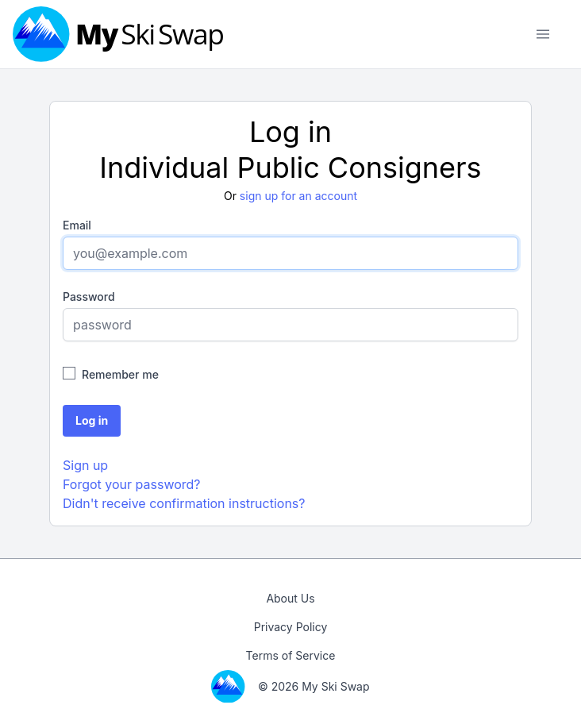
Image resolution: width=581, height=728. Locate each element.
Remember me (120, 374)
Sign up (85, 465)
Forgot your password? (132, 484)
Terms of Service (291, 655)
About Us (290, 598)
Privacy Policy (291, 627)
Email (77, 225)
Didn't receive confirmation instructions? (184, 503)
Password (89, 297)
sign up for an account (298, 196)
